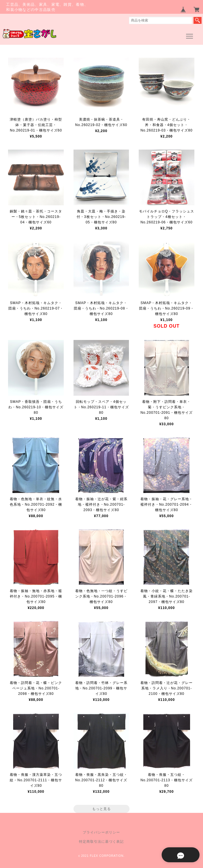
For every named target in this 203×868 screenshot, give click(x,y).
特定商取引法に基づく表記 (101, 842)
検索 (198, 20)
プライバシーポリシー (101, 832)
